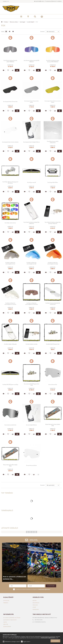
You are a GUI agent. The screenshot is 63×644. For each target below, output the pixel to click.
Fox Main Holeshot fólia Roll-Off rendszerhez (53, 304)
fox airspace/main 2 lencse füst (10, 102)
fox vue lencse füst (53, 385)
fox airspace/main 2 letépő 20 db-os (31, 142)
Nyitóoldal (6, 601)
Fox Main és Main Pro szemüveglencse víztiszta (10, 304)
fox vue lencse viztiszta (31, 465)
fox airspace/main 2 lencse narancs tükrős (53, 102)
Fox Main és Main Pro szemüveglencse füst (10, 263)
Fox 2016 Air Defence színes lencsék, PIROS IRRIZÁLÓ (53, 61)
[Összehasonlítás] (13, 70)
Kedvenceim (36, 609)
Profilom (35, 605)
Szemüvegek (22, 22)
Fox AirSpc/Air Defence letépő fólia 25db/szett (31, 223)
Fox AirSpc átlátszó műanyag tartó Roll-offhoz (10, 182)
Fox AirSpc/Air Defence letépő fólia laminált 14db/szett (53, 223)
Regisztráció (36, 603)
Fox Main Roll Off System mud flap (10, 385)
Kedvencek (46, 1)
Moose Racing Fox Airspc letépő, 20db (53, 425)
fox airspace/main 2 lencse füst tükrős (31, 102)
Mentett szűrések (56, 1)
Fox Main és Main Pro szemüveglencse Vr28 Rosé (31, 304)
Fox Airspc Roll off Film (53, 182)
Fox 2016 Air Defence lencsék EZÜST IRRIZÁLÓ (10, 61)
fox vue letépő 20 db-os (31, 425)
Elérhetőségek (7, 627)
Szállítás (6, 624)
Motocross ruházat (14, 22)
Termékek (6, 603)
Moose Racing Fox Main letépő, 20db (10, 465)
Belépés (31, 1)
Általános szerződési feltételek (12, 618)
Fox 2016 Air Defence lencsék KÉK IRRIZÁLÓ (31, 61)
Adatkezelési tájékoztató (10, 620)
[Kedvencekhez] (8, 70)
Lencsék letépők (30, 22)
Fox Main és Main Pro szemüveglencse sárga (53, 263)
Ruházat (6, 22)
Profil (38, 1)
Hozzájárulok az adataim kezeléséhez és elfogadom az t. (33, 589)
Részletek (3, 70)
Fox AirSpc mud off (31, 182)
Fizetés (5, 622)
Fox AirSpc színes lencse (10, 223)
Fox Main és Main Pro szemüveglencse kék (31, 263)
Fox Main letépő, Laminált (31, 344)
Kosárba (17, 70)
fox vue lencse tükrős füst (10, 425)
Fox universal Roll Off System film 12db (31, 385)
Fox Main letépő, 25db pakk (10, 344)
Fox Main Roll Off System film (53, 344)
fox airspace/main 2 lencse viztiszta (10, 142)
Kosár (34, 607)
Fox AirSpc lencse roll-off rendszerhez (53, 142)
